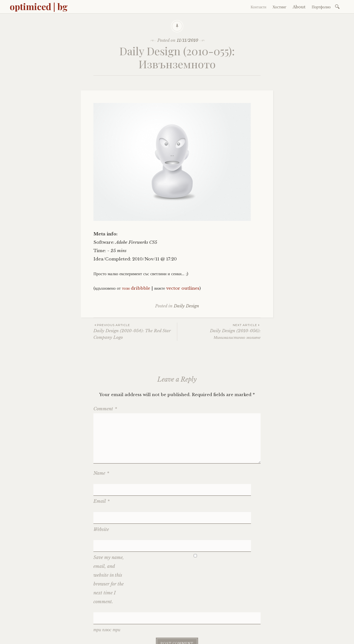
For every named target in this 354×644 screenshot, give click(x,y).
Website (101, 502)
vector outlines (183, 288)
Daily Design (186, 306)
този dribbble (136, 288)
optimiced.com (129, 625)
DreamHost (168, 636)
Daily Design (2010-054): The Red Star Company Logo (135, 331)
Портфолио (321, 7)
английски (234, 625)
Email (102, 488)
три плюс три (107, 587)
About (299, 7)
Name (101, 473)
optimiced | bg (39, 6)
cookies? (254, 625)
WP (136, 636)
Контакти (258, 7)
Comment (105, 409)
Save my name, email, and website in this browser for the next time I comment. (109, 539)
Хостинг (279, 7)
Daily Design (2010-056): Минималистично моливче (219, 331)
